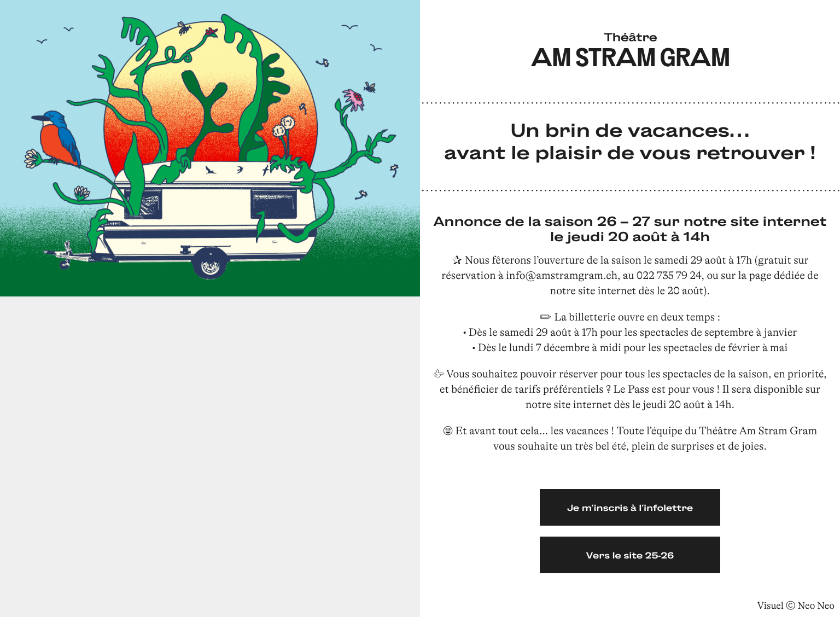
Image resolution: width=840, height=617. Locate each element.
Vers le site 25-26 (630, 555)
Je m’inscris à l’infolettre (630, 507)
